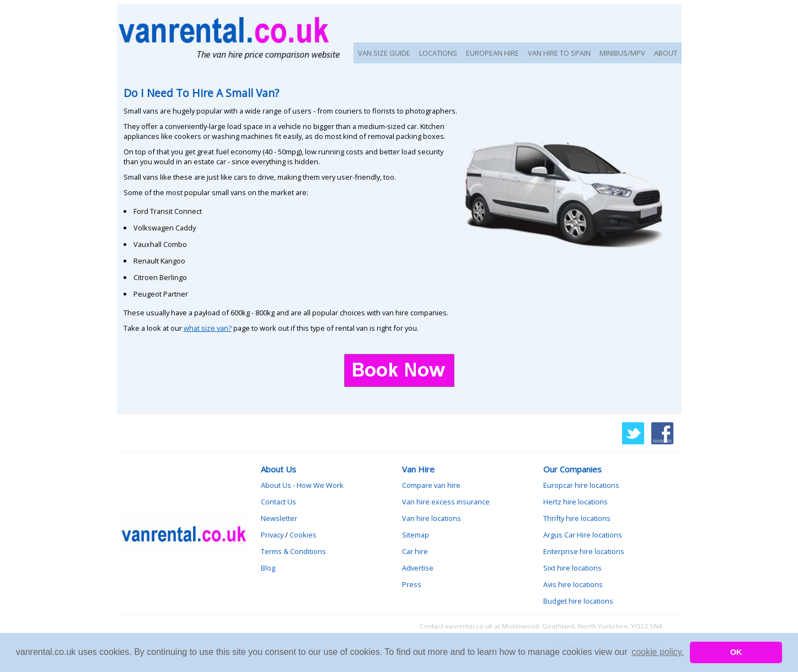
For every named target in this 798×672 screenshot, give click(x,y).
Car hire (415, 551)
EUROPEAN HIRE (492, 53)
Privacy (272, 535)
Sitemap (416, 535)
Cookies (303, 535)
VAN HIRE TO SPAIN (559, 53)
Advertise (418, 568)
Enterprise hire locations (584, 551)
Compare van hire (431, 485)
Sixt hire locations (572, 568)
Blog (268, 568)
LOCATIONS (438, 53)
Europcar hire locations (581, 485)
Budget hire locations (578, 601)
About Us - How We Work (302, 485)
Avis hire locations (573, 584)
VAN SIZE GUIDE (384, 53)
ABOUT (666, 53)
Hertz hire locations (575, 502)
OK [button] (736, 652)
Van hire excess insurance (446, 502)
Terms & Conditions (293, 551)
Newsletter (279, 518)
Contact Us (279, 502)
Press (412, 584)
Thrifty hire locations (577, 518)
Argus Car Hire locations (583, 535)
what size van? (208, 328)
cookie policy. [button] (658, 652)
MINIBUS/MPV (622, 53)
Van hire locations (432, 518)
